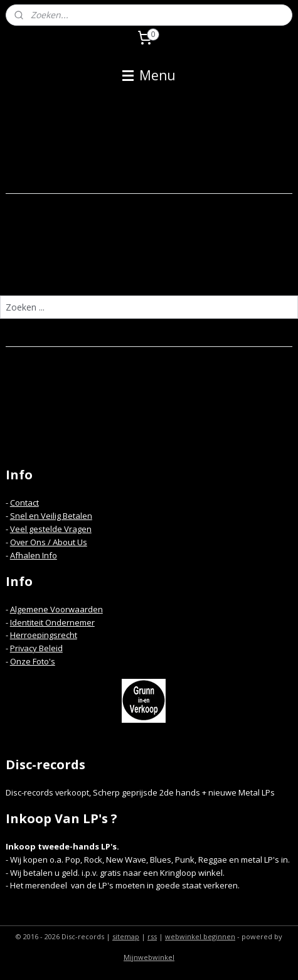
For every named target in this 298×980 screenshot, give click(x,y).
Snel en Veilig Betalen (51, 516)
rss (152, 936)
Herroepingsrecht (44, 635)
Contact (24, 503)
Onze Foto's (33, 661)
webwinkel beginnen (200, 936)
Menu (149, 75)
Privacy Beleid (36, 648)
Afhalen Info (34, 555)
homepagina (197, 271)
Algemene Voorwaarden (56, 609)
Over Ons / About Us (49, 542)
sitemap (126, 936)
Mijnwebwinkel (149, 957)
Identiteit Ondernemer (52, 622)
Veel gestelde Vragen (51, 529)
